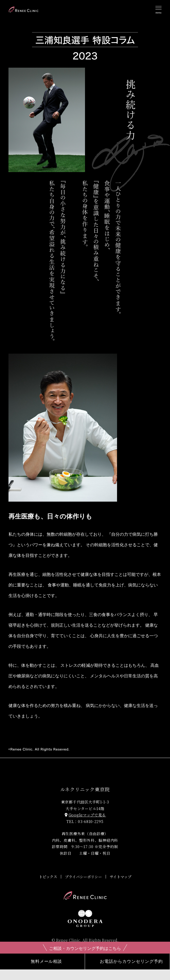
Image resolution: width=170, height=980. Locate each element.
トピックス (48, 877)
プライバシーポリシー (83, 877)
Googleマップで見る (85, 815)
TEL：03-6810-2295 (85, 821)
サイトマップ (120, 877)
